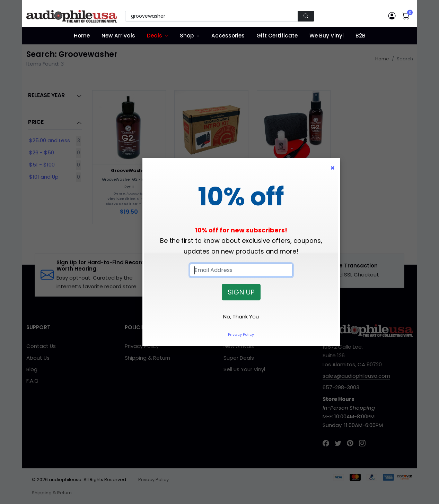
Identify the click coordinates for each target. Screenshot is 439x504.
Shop (187, 36)
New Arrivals (118, 36)
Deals (155, 36)
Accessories (228, 36)
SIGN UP (241, 292)
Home (82, 36)
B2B (361, 36)
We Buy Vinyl (327, 36)
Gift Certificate (277, 36)
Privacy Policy (241, 334)
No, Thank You (241, 317)
